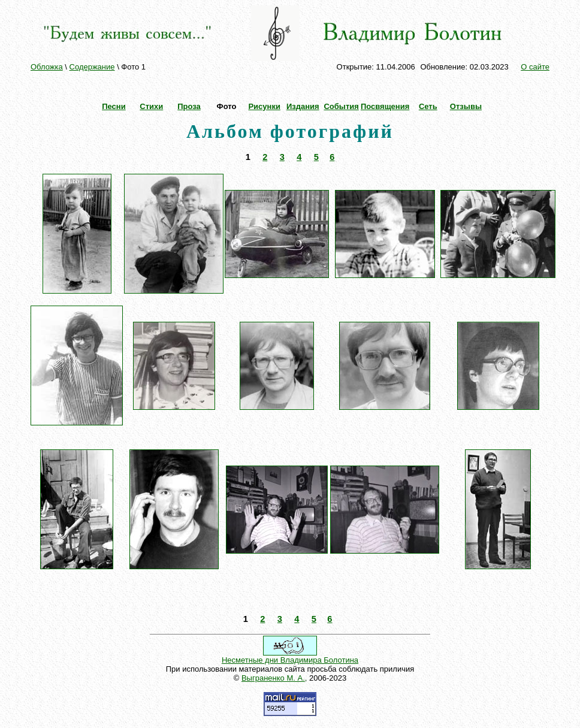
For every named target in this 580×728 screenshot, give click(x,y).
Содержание (92, 67)
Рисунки (264, 106)
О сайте (535, 67)
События (341, 106)
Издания (303, 106)
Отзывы (466, 106)
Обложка (47, 67)
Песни (114, 106)
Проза (189, 106)
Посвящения (385, 106)
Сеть (428, 106)
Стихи (151, 106)
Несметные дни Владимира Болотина (290, 660)
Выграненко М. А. (273, 678)
